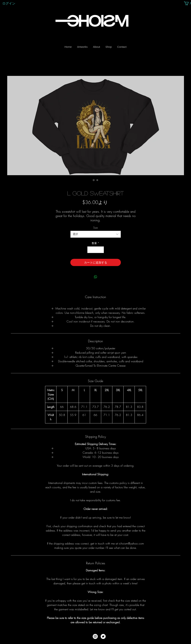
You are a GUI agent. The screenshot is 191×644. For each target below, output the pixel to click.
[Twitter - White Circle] (103, 636)
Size (95, 228)
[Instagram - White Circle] (95, 636)
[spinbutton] (96, 250)
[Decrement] (90, 250)
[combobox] (96, 234)
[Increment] (101, 250)
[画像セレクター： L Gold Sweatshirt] (94, 180)
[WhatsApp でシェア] (96, 277)
